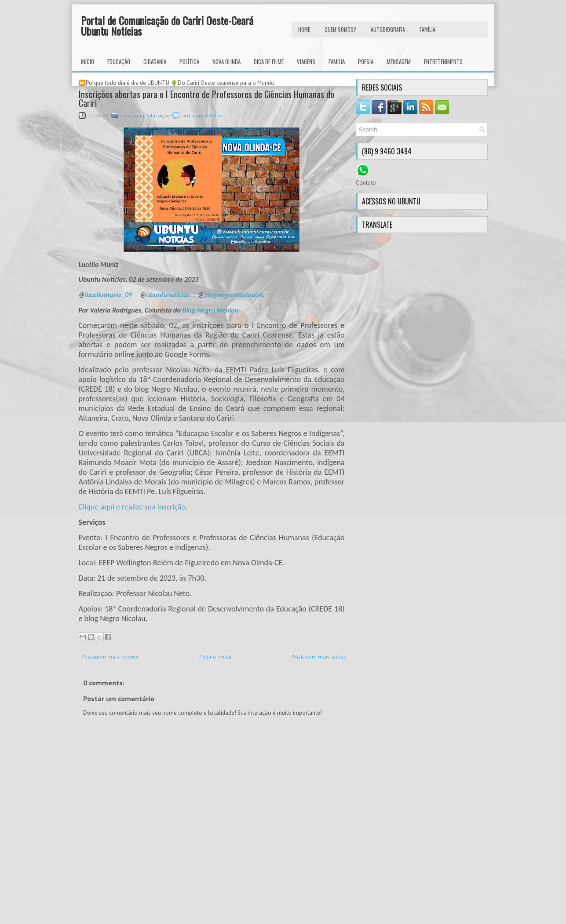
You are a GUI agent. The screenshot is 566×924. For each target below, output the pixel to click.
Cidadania (155, 62)
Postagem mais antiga (319, 657)
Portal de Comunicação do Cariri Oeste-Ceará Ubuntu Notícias (167, 25)
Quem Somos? (340, 29)
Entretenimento (443, 62)
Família (337, 62)
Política (189, 62)
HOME (304, 29)
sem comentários (202, 115)
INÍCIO (88, 62)
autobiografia (388, 29)
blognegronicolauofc (234, 295)
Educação (119, 62)
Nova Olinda (226, 62)
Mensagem (399, 62)
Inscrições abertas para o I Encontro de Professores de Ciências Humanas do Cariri (206, 98)
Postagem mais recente (110, 657)
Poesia (366, 62)
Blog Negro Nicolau (210, 310)
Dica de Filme (269, 62)
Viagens (306, 62)
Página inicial (215, 657)
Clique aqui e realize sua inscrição (132, 507)
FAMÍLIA (427, 29)
